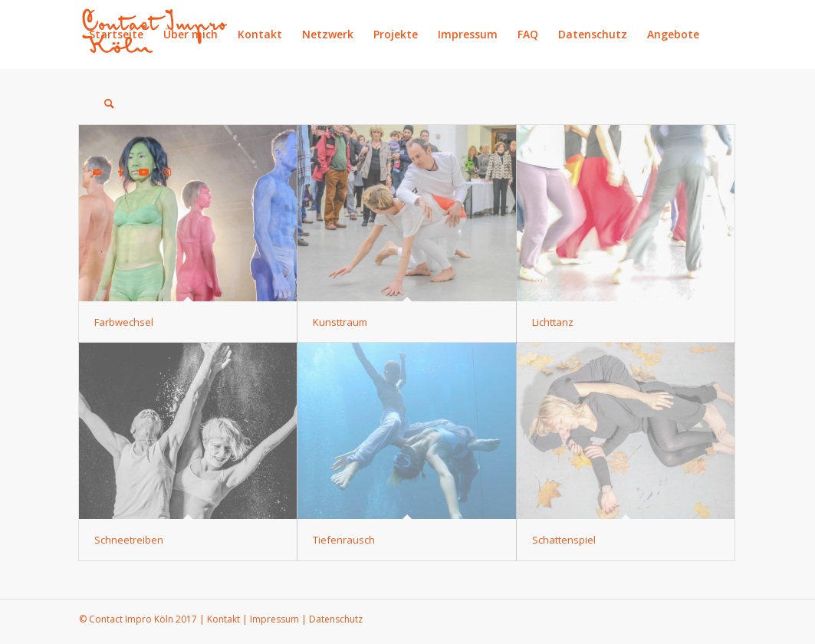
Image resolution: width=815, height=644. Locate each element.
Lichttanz (553, 322)
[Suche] (109, 103)
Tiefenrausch (344, 540)
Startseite (116, 34)
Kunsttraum (340, 322)
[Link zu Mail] (97, 172)
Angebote (673, 34)
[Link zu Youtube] (143, 172)
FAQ (528, 34)
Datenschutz (593, 34)
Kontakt (260, 34)
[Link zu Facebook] (120, 172)
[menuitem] (102, 103)
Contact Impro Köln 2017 (143, 619)
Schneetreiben (129, 540)
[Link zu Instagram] (166, 172)
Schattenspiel (564, 540)
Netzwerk (328, 34)
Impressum (468, 34)
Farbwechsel (124, 322)
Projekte (396, 34)
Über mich (191, 34)
